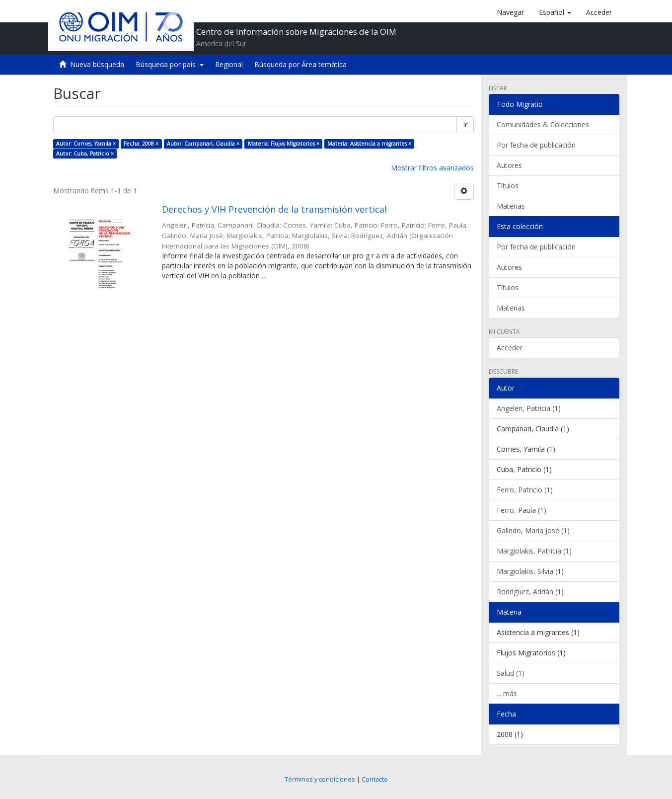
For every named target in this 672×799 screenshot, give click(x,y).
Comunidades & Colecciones (543, 124)
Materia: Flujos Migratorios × (284, 144)
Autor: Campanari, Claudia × (203, 144)
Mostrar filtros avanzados (432, 168)
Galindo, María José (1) (533, 530)
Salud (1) (511, 673)
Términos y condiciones (320, 779)
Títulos (508, 186)
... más (507, 693)
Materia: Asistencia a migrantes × (369, 144)
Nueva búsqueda (97, 64)
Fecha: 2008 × (141, 144)
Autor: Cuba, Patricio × (85, 154)
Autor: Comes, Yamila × (86, 144)
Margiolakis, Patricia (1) (534, 551)
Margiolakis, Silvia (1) (530, 571)
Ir (465, 124)
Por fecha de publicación (536, 145)
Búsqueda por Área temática (300, 64)
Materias (511, 206)
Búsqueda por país (170, 64)
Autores (509, 165)
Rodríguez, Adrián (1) (530, 592)
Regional (229, 64)
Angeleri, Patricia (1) (529, 408)
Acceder (510, 348)
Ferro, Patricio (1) (525, 490)
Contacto (375, 779)
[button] (555, 12)
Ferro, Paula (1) (522, 510)
